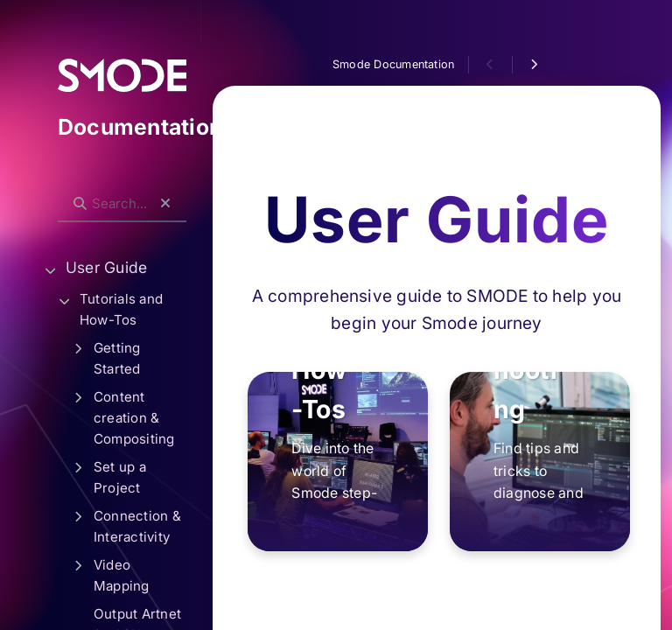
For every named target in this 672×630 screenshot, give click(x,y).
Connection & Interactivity (137, 526)
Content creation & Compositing (134, 418)
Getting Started (117, 358)
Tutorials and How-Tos (121, 309)
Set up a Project (120, 477)
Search (67, 189)
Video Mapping (122, 575)
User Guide (106, 267)
